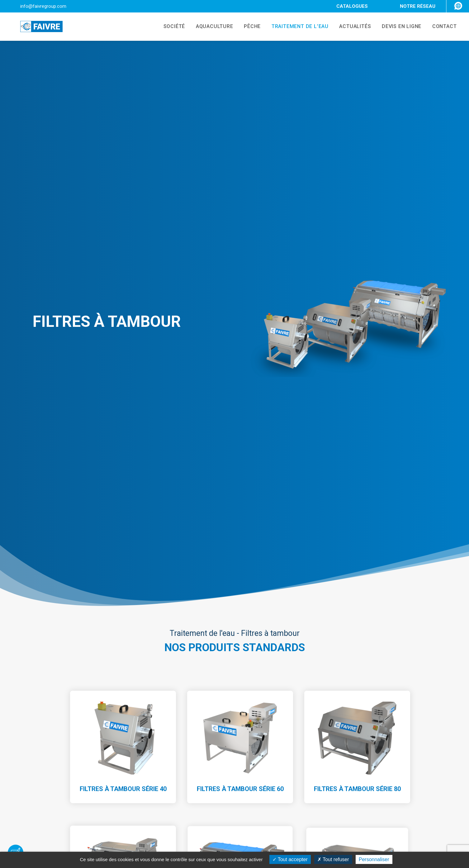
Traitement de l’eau (186, 779)
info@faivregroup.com (43, 6)
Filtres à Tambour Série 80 (357, 337)
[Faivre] (34, 27)
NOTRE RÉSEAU (418, 6)
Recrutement (180, 795)
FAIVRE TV (358, 754)
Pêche (172, 770)
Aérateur (265, 795)
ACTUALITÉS (351, 27)
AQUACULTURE (206, 27)
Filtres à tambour (275, 787)
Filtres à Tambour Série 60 (240, 344)
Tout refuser (333, 859)
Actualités (176, 787)
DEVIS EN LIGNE (399, 27)
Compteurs (268, 770)
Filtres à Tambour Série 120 (123, 465)
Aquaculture (179, 762)
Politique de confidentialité (376, 825)
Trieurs (263, 762)
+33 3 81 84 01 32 (68, 799)
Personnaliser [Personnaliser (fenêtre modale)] (374, 859)
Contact (174, 803)
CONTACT (443, 27)
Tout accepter (290, 859)
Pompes (265, 754)
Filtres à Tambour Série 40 (123, 346)
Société (173, 754)
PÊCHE (245, 27)
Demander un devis (235, 646)
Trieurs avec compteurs (282, 779)
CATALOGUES (352, 6)
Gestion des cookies (369, 833)
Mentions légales (365, 801)
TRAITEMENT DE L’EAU (294, 27)
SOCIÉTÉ (164, 27)
